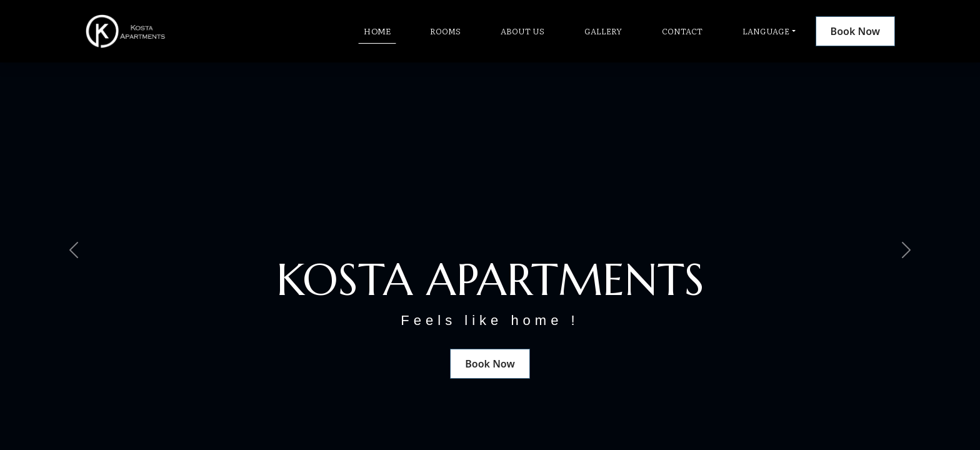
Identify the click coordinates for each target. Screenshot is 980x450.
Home (377, 31)
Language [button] (766, 31)
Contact (682, 31)
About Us (522, 31)
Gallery (603, 31)
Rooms (445, 31)
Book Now (855, 31)
